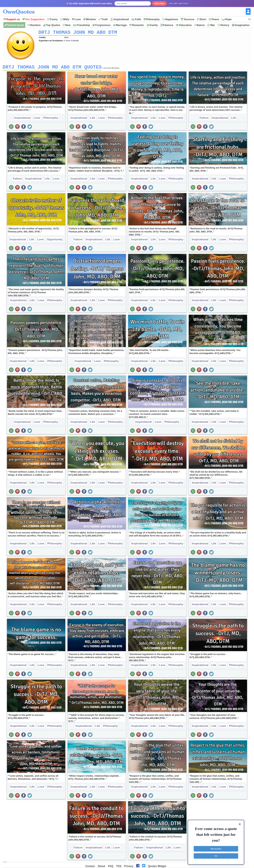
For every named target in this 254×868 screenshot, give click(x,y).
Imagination (242, 25)
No (216, 856)
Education (186, 25)
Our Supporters (35, 19)
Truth (104, 19)
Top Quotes (53, 25)
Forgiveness (103, 25)
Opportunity (55, 241)
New (68, 25)
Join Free (159, 3)
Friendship (83, 25)
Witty (66, 19)
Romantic (138, 25)
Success (189, 19)
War (213, 25)
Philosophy (153, 19)
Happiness (172, 19)
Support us (13, 19)
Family (154, 25)
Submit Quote (16, 25)
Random (35, 25)
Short (203, 19)
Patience (168, 25)
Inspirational (121, 19)
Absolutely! (216, 849)
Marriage (121, 25)
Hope (228, 19)
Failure (204, 119)
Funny (54, 19)
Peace (215, 19)
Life (93, 119)
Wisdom (91, 19)
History (225, 25)
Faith (138, 19)
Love (78, 19)
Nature (201, 25)
